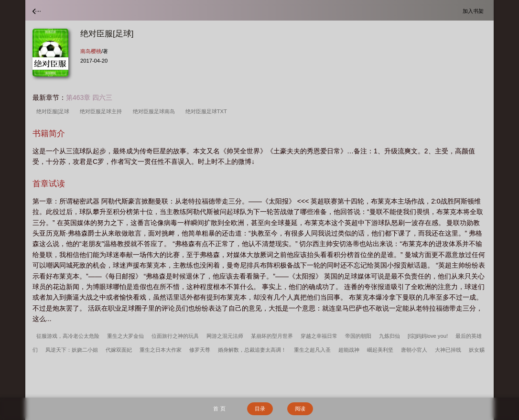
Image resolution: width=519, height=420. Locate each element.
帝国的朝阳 (358, 336)
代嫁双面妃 (119, 350)
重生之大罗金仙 (125, 336)
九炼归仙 (389, 336)
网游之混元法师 (225, 336)
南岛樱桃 (91, 51)
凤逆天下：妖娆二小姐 (72, 350)
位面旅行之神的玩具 (175, 336)
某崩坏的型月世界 (272, 336)
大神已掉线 (448, 350)
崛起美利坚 (380, 350)
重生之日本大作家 (161, 350)
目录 (260, 409)
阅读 (300, 409)
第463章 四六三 (89, 97)
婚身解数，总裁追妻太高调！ (252, 350)
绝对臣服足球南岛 (155, 111)
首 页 (219, 409)
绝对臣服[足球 (54, 111)
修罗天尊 (200, 350)
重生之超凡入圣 (312, 350)
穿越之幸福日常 (319, 336)
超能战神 (349, 350)
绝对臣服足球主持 (102, 111)
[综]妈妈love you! (428, 336)
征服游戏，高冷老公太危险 (68, 336)
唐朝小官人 (414, 350)
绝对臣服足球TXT (208, 111)
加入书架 (475, 11)
